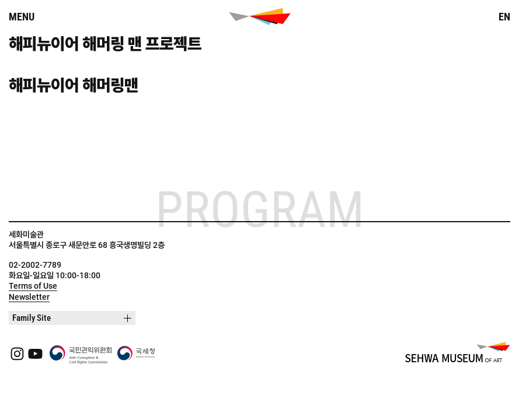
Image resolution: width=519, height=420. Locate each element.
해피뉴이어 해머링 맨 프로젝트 (105, 44)
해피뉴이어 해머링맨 (74, 85)
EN (504, 17)
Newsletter (29, 297)
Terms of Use (33, 286)
